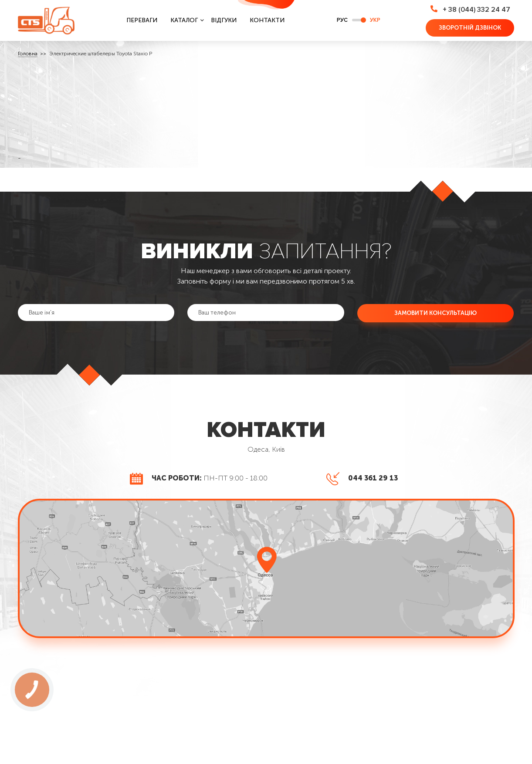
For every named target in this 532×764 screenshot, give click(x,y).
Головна (28, 54)
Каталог (184, 20)
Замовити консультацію (435, 313)
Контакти (267, 20)
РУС (342, 20)
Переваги (142, 20)
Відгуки (224, 20)
